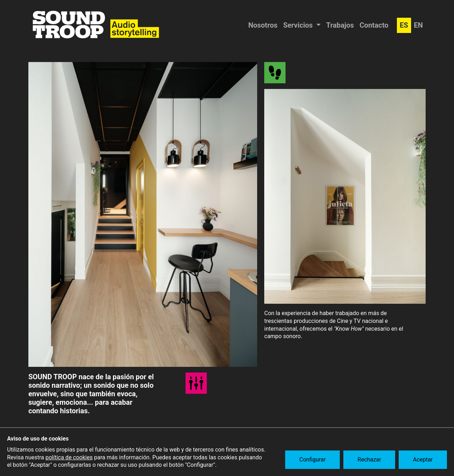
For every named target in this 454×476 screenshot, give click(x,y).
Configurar (312, 460)
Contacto (374, 25)
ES (404, 25)
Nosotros (263, 25)
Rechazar (369, 460)
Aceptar (423, 460)
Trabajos (340, 25)
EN (418, 25)
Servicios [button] (299, 25)
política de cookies (69, 457)
